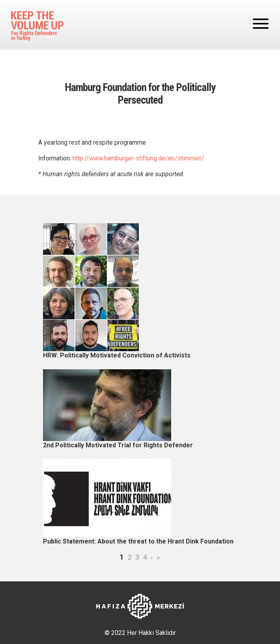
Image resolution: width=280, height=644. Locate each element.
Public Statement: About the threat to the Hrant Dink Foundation (138, 541)
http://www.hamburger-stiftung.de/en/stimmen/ (138, 158)
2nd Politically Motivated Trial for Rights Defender (118, 445)
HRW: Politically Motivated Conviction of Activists (117, 355)
